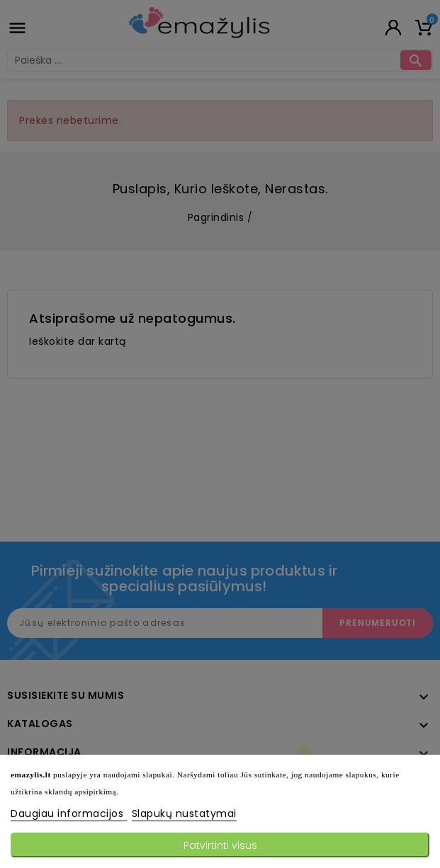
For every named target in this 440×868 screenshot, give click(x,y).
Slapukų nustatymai (184, 813)
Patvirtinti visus (220, 845)
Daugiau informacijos (69, 813)
